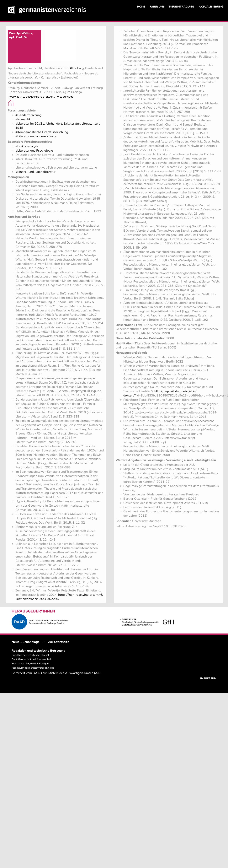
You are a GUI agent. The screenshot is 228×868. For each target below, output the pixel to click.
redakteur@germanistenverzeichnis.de (33, 668)
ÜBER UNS (157, 7)
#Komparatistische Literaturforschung (42, 132)
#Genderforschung (28, 115)
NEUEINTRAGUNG (182, 7)
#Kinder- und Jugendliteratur (35, 172)
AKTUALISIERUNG (211, 7)
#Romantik (23, 119)
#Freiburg (77, 68)
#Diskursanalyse (27, 146)
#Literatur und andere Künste (36, 136)
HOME (141, 7)
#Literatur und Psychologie (34, 151)
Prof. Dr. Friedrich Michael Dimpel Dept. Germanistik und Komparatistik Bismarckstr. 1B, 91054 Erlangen (32, 659)
